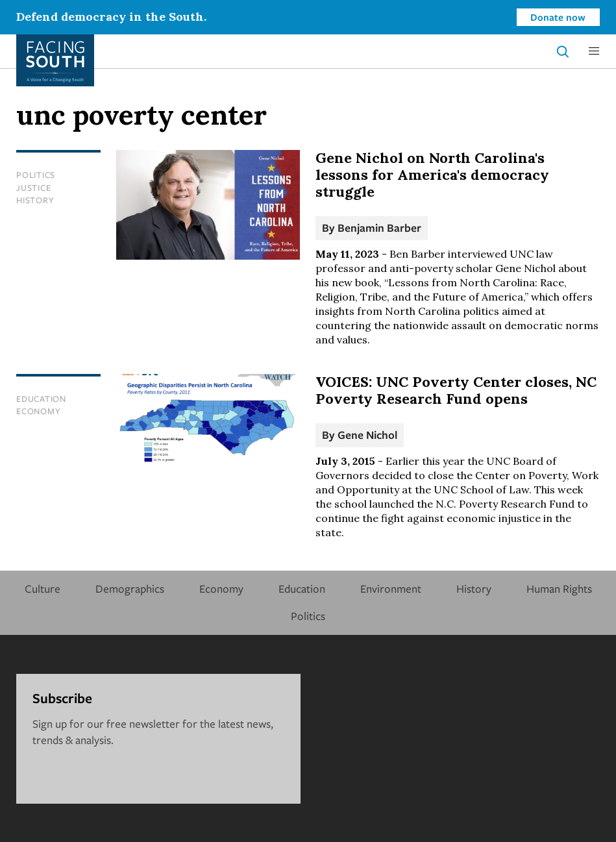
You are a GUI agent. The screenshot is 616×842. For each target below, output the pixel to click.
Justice (33, 188)
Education (41, 399)
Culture (43, 588)
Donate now (558, 17)
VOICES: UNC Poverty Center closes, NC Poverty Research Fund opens (456, 390)
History (35, 200)
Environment (391, 588)
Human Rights (559, 588)
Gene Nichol (367, 435)
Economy (38, 411)
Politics (36, 175)
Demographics (130, 588)
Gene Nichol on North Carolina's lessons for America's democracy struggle (432, 175)
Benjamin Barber (379, 228)
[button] (594, 51)
